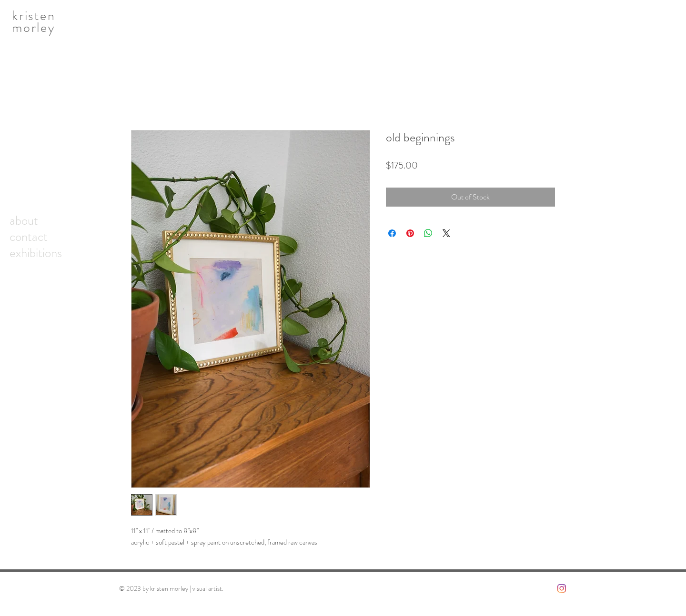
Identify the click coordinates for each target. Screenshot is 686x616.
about (24, 220)
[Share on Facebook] (392, 233)
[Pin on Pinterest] (410, 233)
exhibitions (36, 253)
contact (29, 237)
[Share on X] (446, 233)
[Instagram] (562, 588)
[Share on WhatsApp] (428, 233)
